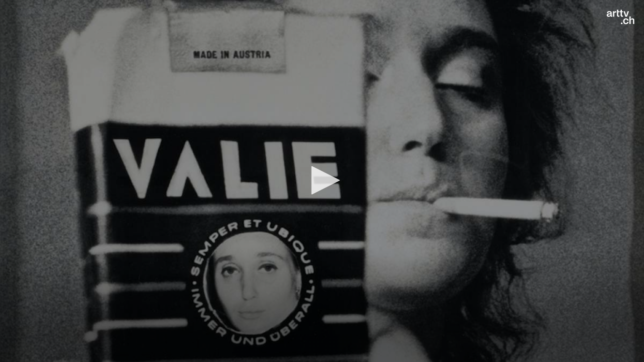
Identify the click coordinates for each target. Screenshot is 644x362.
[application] (322, 181)
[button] (322, 180)
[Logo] (621, 17)
